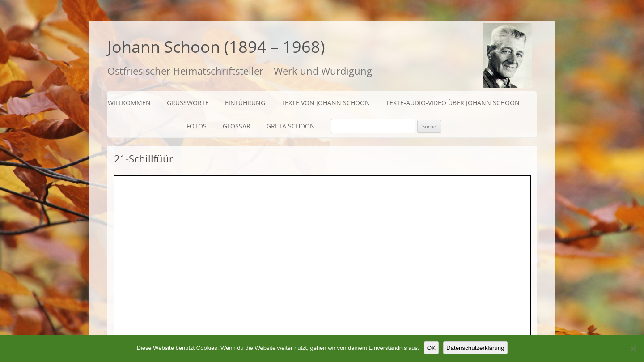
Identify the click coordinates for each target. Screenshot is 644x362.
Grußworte (188, 103)
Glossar (237, 126)
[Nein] (633, 349)
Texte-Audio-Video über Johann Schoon (453, 103)
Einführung (245, 103)
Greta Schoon (291, 126)
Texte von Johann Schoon (326, 103)
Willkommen (129, 103)
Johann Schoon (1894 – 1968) (216, 47)
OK (431, 348)
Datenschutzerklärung (475, 348)
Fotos (197, 126)
